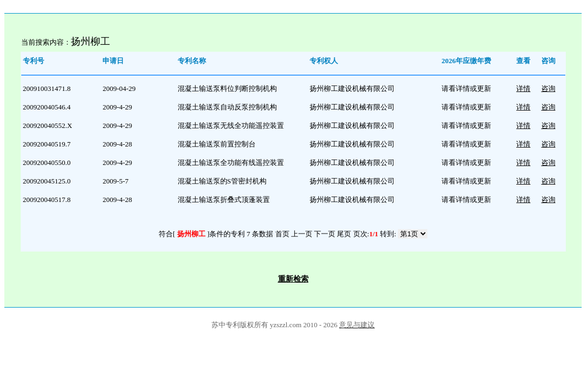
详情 (523, 88)
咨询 (548, 88)
